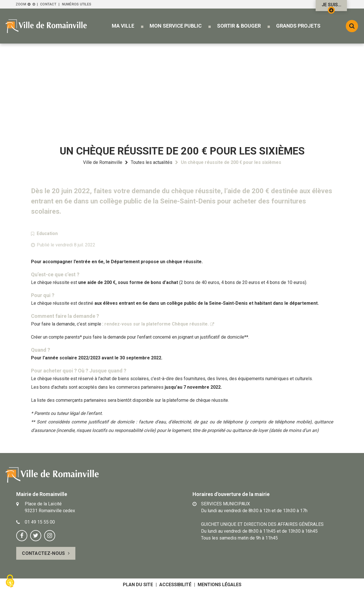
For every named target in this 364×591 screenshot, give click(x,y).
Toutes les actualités (152, 162)
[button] (123, 26)
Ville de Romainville (103, 162)
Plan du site (138, 585)
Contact (48, 4)
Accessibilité (175, 585)
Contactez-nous (43, 553)
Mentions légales (220, 585)
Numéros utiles (77, 4)
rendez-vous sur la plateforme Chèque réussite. (157, 324)
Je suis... (331, 7)
